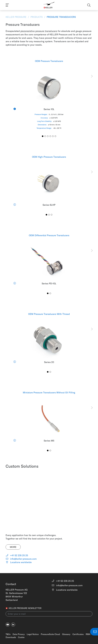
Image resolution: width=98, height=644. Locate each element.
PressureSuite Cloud (50, 634)
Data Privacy (19, 634)
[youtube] (8, 625)
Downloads (11, 637)
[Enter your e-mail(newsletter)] (49, 614)
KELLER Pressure (16, 17)
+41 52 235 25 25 (17, 555)
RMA (88, 634)
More (13, 547)
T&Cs (8, 634)
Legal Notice (33, 634)
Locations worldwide (19, 562)
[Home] (49, 5)
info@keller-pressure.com (21, 559)
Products (37, 17)
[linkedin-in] (13, 625)
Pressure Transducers (61, 17)
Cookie (21, 637)
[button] (92, 76)
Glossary (66, 634)
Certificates (78, 634)
